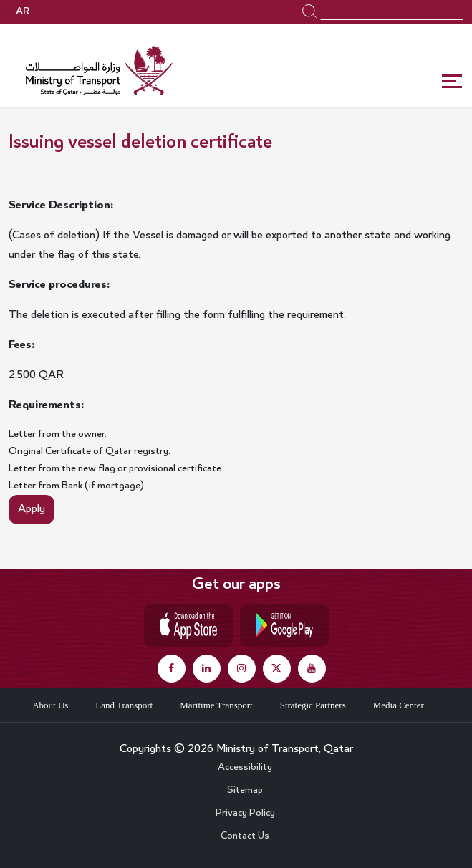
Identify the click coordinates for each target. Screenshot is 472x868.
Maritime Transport (216, 705)
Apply (32, 509)
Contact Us (245, 836)
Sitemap (245, 791)
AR (23, 12)
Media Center (399, 705)
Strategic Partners (313, 705)
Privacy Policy (245, 814)
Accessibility (245, 768)
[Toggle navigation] (453, 82)
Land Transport (124, 705)
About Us (50, 705)
